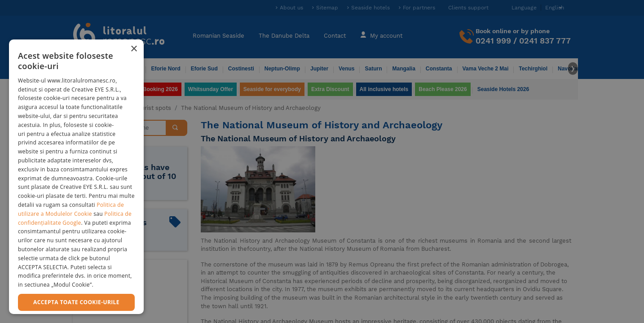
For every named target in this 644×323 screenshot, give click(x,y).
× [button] (134, 49)
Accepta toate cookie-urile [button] (76, 302)
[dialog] (76, 177)
